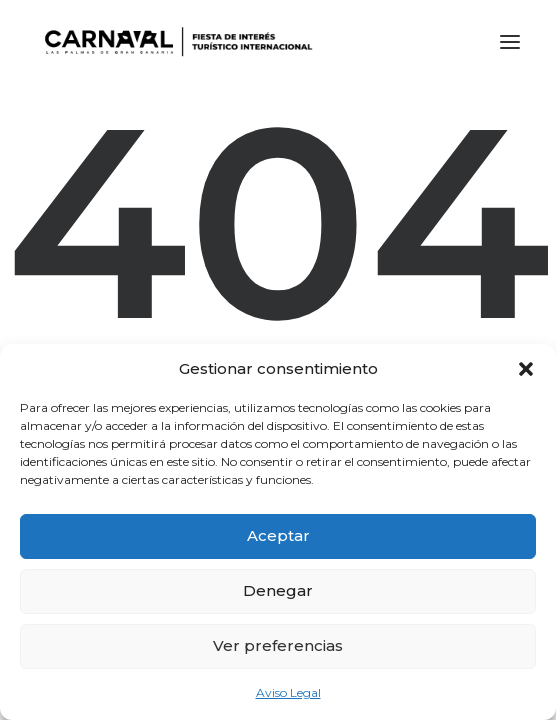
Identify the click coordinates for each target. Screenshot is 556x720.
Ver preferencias (278, 645)
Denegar (278, 590)
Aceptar (278, 535)
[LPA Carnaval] (174, 42)
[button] (526, 369)
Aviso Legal (288, 692)
